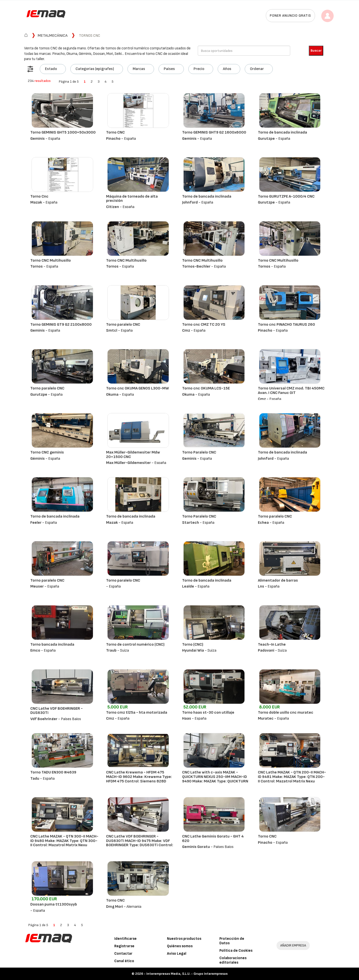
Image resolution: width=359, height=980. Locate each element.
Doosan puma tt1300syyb (54, 904)
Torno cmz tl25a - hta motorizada (137, 713)
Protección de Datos (232, 941)
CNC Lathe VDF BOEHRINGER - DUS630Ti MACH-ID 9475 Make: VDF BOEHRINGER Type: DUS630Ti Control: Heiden (140, 843)
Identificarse (125, 939)
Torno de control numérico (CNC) (135, 645)
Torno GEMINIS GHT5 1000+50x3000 (63, 132)
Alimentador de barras (278, 580)
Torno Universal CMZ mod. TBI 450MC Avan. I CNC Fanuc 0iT (291, 391)
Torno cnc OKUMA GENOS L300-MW (138, 388)
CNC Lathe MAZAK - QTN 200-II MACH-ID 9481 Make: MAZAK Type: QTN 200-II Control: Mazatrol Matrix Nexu (292, 777)
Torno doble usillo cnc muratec (286, 713)
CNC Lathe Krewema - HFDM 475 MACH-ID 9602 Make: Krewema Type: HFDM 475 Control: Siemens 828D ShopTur (139, 779)
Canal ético (124, 961)
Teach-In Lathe (272, 645)
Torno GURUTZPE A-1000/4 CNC (286, 196)
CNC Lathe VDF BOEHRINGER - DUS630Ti (57, 711)
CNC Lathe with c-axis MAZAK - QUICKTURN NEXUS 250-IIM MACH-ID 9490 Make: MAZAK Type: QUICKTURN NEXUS (215, 779)
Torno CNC (115, 132)
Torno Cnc (39, 196)
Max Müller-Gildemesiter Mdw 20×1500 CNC (133, 455)
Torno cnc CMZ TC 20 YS (204, 325)
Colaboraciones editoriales (233, 960)
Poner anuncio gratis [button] (290, 16)
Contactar (123, 954)
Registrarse (124, 946)
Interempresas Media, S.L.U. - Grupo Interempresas (187, 974)
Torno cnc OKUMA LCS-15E (206, 388)
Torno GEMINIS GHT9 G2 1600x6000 (214, 132)
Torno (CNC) (193, 645)
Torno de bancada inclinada (282, 132)
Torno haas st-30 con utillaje (208, 713)
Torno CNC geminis (47, 452)
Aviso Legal (177, 954)
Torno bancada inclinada (52, 645)
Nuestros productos (184, 939)
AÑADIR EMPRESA (293, 945)
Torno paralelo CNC (123, 325)
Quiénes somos (180, 946)
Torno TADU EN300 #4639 (53, 772)
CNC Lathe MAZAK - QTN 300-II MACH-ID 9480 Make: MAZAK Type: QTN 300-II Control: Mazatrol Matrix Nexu (64, 841)
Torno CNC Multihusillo (51, 261)
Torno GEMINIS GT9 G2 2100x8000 (61, 325)
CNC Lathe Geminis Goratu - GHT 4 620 (213, 839)
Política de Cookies (236, 951)
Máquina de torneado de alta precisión (132, 199)
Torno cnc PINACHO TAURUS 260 (286, 325)
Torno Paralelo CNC (199, 452)
